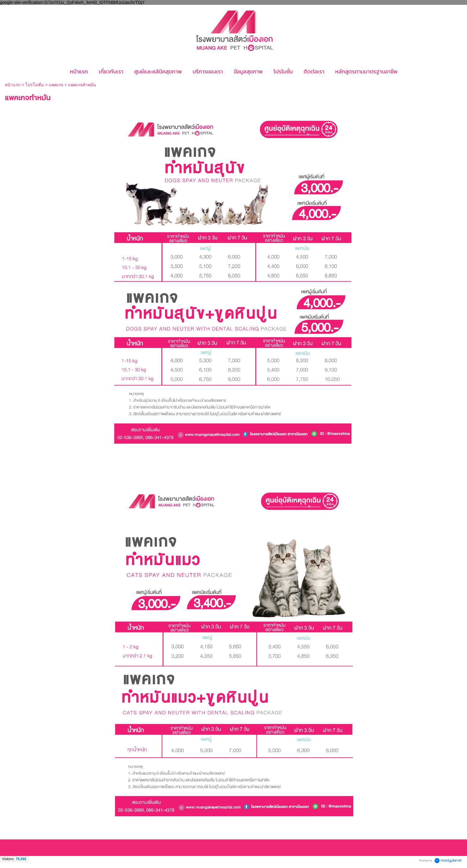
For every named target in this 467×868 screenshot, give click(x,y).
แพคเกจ (56, 85)
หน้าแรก (13, 85)
